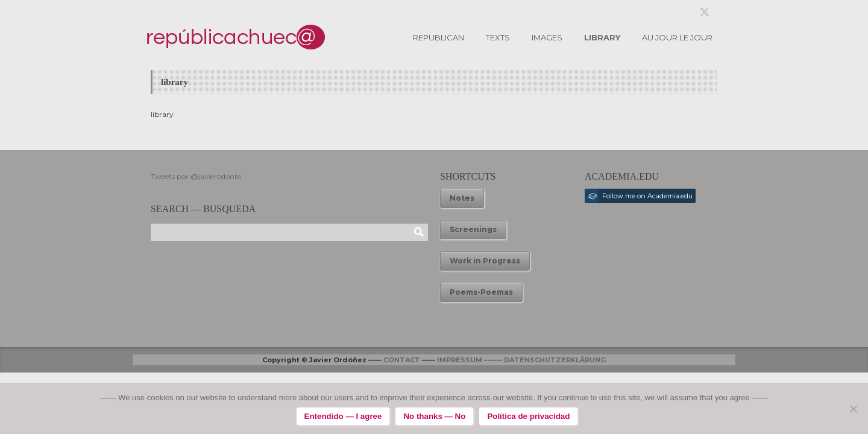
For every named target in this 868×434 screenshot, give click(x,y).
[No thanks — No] (853, 409)
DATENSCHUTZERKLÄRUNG (555, 360)
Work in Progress (485, 261)
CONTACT (402, 360)
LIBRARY (602, 37)
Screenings (473, 229)
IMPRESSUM (460, 360)
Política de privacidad (528, 416)
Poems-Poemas (481, 292)
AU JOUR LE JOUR (677, 37)
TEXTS (498, 37)
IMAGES (547, 37)
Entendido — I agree (343, 416)
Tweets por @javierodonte (196, 176)
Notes (462, 198)
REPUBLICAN (439, 37)
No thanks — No (434, 416)
